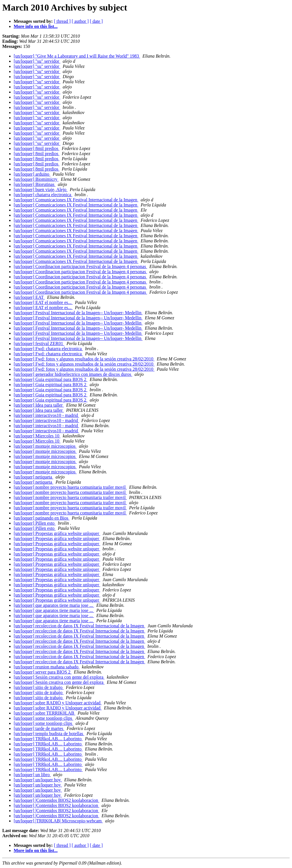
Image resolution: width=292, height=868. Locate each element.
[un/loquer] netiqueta (34, 477)
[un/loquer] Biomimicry (36, 179)
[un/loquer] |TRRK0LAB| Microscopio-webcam (58, 821)
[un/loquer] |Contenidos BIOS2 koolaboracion (56, 800)
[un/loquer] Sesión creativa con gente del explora (59, 677)
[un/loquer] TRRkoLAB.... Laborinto (48, 739)
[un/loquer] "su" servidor (37, 61)
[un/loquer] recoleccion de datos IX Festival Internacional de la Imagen (79, 626)
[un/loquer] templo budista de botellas (49, 734)
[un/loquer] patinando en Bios (42, 518)
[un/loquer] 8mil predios (36, 148)
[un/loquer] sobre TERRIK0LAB (44, 713)
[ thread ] (62, 21)
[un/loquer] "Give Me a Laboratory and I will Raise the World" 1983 (77, 56)
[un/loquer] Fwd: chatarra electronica (48, 349)
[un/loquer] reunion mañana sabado (47, 667)
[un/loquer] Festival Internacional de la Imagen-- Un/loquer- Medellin (78, 313)
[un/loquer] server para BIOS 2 (43, 672)
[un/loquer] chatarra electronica (43, 195)
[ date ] (96, 21)
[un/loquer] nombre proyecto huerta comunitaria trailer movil (70, 487)
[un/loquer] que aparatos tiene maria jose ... (54, 605)
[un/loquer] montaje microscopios (45, 446)
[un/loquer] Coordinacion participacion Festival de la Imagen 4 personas (80, 266)
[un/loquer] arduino (32, 174)
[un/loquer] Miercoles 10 (37, 436)
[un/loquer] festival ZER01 (39, 343)
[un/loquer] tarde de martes (39, 728)
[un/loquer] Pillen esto (35, 523)
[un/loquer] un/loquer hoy (38, 780)
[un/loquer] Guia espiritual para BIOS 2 (51, 379)
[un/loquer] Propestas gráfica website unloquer (57, 533)
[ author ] (80, 21)
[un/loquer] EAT (29, 297)
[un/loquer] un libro (32, 775)
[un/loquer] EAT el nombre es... (43, 302)
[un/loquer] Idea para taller (39, 405)
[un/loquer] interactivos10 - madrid (46, 415)
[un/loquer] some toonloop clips (43, 718)
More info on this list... (36, 26)
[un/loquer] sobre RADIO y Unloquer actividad (58, 703)
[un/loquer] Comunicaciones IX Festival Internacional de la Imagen (76, 200)
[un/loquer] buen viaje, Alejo (41, 189)
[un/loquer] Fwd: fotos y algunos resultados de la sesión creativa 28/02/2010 (84, 359)
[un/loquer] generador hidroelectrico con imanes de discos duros (73, 374)
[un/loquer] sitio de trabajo (39, 687)
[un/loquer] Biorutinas (35, 184)
